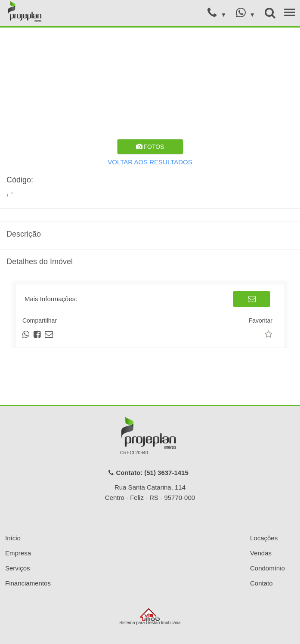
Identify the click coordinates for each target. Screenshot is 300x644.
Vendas (261, 553)
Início (13, 538)
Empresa (18, 553)
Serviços (18, 568)
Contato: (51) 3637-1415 (148, 473)
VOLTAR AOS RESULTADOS (150, 162)
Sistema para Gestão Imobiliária (150, 616)
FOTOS (150, 147)
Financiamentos (28, 583)
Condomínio (268, 568)
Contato (261, 583)
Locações (264, 538)
